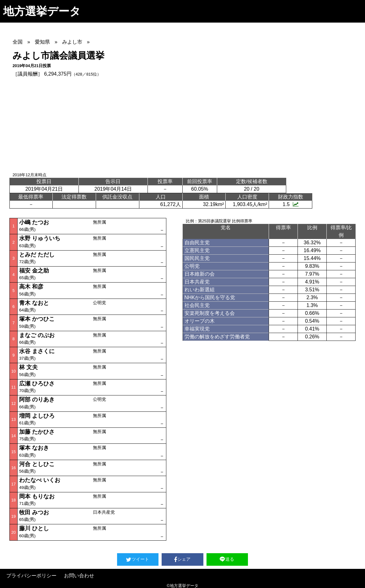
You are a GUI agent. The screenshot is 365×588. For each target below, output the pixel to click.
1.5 (291, 204)
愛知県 (42, 42)
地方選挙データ (42, 11)
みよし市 (72, 42)
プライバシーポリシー (31, 576)
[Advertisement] (189, 125)
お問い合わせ (79, 576)
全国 (18, 42)
